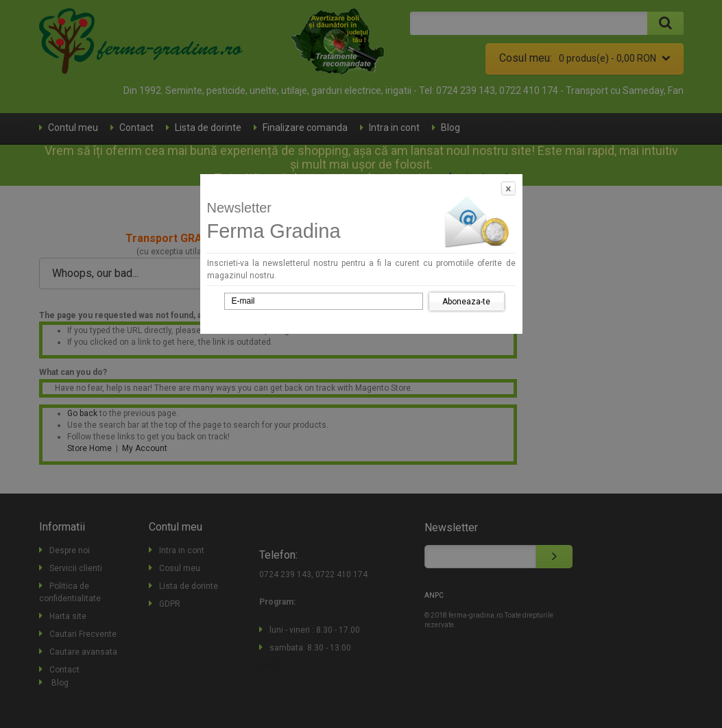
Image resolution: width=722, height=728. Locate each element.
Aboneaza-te (466, 302)
